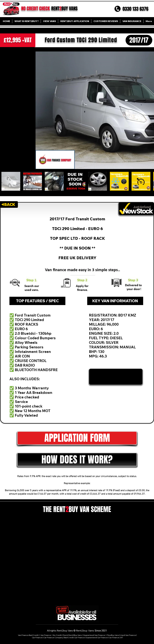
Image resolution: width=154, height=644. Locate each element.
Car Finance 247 (116, 637)
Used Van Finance (128, 635)
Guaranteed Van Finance (94, 635)
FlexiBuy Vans (113, 635)
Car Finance (37, 637)
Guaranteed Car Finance (97, 637)
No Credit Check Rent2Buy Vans (67, 635)
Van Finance (46, 635)
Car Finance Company (53, 637)
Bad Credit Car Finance (74, 637)
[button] (77, 438)
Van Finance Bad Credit (28, 635)
